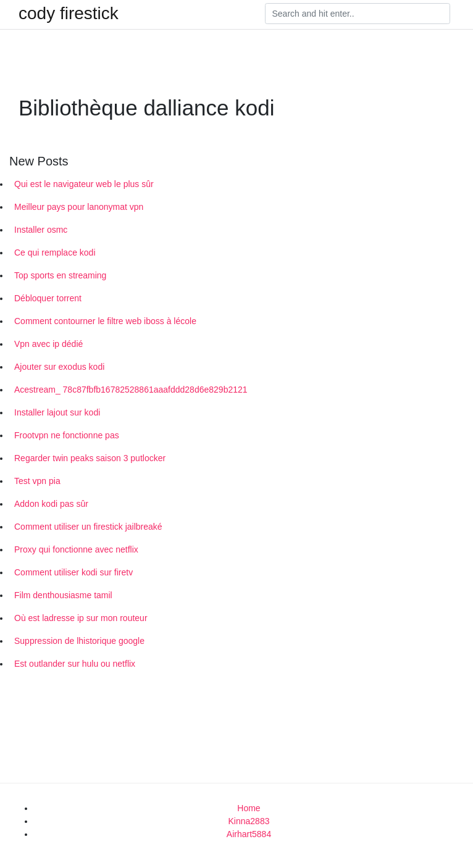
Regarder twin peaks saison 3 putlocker (90, 458)
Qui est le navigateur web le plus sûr (84, 184)
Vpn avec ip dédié (48, 344)
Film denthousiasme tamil (63, 595)
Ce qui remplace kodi (55, 252)
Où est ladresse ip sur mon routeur (81, 618)
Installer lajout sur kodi (57, 412)
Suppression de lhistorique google (79, 641)
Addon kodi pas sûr (51, 504)
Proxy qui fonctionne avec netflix (76, 549)
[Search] (358, 14)
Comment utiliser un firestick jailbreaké (88, 527)
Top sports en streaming (60, 275)
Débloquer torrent (48, 298)
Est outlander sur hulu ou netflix (75, 664)
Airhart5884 (249, 834)
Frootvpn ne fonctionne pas (67, 435)
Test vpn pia (37, 481)
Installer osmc (41, 230)
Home (249, 808)
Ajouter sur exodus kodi (59, 367)
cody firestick (69, 14)
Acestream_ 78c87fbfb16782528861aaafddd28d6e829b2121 (131, 390)
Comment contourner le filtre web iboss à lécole (105, 321)
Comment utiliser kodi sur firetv (73, 572)
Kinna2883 (249, 821)
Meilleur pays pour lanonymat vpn (79, 207)
